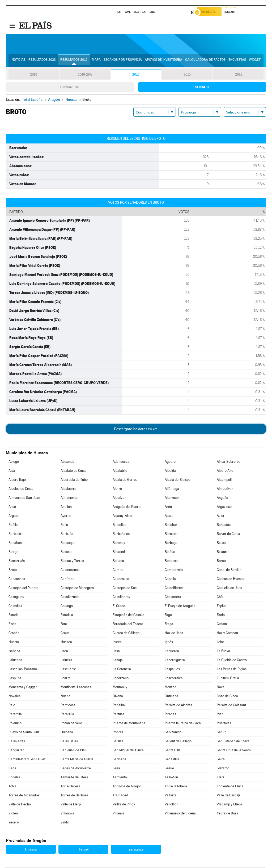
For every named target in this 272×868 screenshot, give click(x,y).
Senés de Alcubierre (76, 769)
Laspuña (15, 679)
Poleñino (15, 724)
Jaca (64, 652)
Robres (118, 733)
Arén (168, 507)
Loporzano (121, 679)
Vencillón (171, 805)
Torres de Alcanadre (24, 796)
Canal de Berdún (229, 571)
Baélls (13, 525)
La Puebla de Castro (232, 661)
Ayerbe (66, 516)
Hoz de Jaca (174, 634)
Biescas (66, 553)
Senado (202, 88)
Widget (255, 61)
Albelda (170, 471)
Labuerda (172, 652)
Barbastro (16, 535)
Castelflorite (174, 589)
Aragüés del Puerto (127, 507)
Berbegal (171, 544)
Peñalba (119, 706)
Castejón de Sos (125, 589)
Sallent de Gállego (178, 742)
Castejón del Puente (23, 589)
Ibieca (117, 643)
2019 (33, 75)
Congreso (70, 88)
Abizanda (67, 462)
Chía (220, 598)
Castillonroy (121, 598)
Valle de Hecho (20, 805)
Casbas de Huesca (231, 580)
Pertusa (118, 715)
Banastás (224, 525)
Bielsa (221, 544)
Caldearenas (70, 571)
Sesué (169, 769)
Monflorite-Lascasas (76, 688)
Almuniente (69, 498)
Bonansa (171, 562)
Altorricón (172, 498)
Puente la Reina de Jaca (183, 724)
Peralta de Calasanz (232, 706)
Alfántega (172, 489)
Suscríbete (212, 12)
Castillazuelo (70, 598)
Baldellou (120, 525)
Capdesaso (121, 580)
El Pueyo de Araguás (180, 607)
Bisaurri (223, 553)
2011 (238, 75)
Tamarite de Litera (74, 778)
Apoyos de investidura (163, 61)
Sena (12, 769)
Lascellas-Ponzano (23, 670)
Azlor (221, 516)
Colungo (67, 607)
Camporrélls (174, 571)
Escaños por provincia (123, 61)
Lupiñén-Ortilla (228, 679)
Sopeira (14, 778)
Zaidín (65, 823)
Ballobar (171, 525)
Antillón (66, 507)
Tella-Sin (171, 778)
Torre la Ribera (176, 787)
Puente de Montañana (129, 724)
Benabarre (16, 544)
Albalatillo (120, 471)
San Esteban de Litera (233, 742)
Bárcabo (171, 535)
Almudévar (225, 489)
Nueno (65, 697)
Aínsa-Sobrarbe (229, 462)
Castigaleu (16, 598)
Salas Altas (17, 742)
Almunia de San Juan (24, 498)
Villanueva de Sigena (180, 814)
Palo (12, 706)
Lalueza (66, 661)
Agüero (170, 462)
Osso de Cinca (227, 697)
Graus (65, 634)
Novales (14, 697)
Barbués (67, 535)
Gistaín (222, 625)
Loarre (66, 679)
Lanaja (118, 661)
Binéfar (170, 553)
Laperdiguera (175, 661)
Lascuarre (68, 670)
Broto (13, 571)
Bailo (64, 525)
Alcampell (224, 480)
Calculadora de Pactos (205, 61)
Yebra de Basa (228, 814)
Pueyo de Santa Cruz (24, 733)
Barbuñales (121, 535)
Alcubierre (68, 489)
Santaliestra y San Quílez (27, 760)
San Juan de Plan (74, 751)
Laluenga (15, 661)
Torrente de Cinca (230, 787)
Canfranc (67, 580)
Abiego (14, 462)
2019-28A (85, 75)
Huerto (14, 643)
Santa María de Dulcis (77, 760)
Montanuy (120, 688)
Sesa (116, 769)
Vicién (13, 814)
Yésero (14, 823)
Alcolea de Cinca (21, 489)
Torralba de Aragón (127, 787)
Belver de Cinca (228, 535)
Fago (168, 616)
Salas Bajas (69, 742)
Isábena (14, 652)
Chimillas (15, 607)
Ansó (12, 507)
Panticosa (68, 706)
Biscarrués (17, 562)
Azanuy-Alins (122, 516)
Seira (221, 760)
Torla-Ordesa (71, 787)
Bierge (13, 553)
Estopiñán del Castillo (128, 616)
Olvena (118, 697)
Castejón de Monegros (77, 589)
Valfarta (171, 796)
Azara (169, 516)
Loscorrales (174, 679)
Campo (118, 571)
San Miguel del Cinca (128, 751)
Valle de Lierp (71, 805)
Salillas (118, 742)
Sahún (222, 733)
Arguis (13, 516)
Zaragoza (136, 850)
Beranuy (119, 544)
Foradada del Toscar (128, 625)
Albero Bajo (17, 480)
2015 (187, 75)
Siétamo (223, 769)
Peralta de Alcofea (178, 706)
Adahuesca (121, 462)
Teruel (84, 850)
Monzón (171, 688)
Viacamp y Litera (229, 805)
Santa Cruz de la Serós (234, 751)
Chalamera (173, 598)
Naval (221, 688)
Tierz (221, 778)
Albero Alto (225, 471)
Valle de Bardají (228, 796)
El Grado (119, 607)
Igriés (169, 643)
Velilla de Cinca (124, 805)
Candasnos (17, 580)
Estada (14, 616)
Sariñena (119, 760)
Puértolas (224, 724)
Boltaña (118, 562)
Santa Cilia (173, 751)
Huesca (66, 643)
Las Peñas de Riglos (232, 670)
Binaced (119, 553)
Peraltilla (15, 715)
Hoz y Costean (227, 634)
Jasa (116, 652)
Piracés (170, 715)
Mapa (96, 61)
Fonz (64, 625)
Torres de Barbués (74, 796)
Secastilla (172, 760)
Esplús (222, 607)
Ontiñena (171, 697)
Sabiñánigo (173, 733)
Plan (220, 715)
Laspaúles (172, 670)
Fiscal (13, 625)
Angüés (222, 498)
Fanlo (221, 616)
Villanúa (119, 814)
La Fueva (223, 652)
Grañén (14, 634)
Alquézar (119, 498)
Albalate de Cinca (74, 471)
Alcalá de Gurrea (125, 480)
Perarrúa (67, 715)
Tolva (12, 787)
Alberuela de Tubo (74, 480)
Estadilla (67, 616)
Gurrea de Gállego (126, 634)
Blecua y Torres (72, 562)
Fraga (169, 625)
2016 (136, 75)
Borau (221, 562)
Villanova (67, 814)
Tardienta (120, 778)
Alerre (117, 489)
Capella (170, 580)
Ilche (220, 643)
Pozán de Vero (71, 724)
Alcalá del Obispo (178, 480)
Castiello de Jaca (229, 589)
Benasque (68, 544)
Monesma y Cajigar (23, 688)
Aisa (12, 471)
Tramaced (120, 796)
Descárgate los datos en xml (136, 430)
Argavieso (224, 507)
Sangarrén (16, 751)
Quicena (67, 733)
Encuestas (237, 61)
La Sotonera (122, 670)
